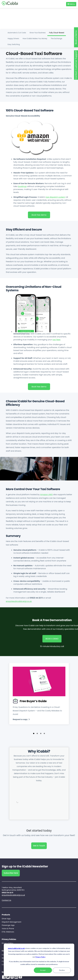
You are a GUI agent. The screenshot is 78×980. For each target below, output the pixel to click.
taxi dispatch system (56, 197)
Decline (62, 970)
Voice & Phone (8, 929)
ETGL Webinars (8, 932)
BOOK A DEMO (52, 639)
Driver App (6, 919)
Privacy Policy (40, 957)
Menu (71, 4)
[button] (37, 733)
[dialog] (39, 960)
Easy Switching (14, 44)
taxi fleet (56, 340)
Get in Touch (39, 846)
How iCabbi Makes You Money (35, 39)
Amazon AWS (46, 495)
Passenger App (8, 925)
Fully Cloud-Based (57, 33)
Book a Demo (76, 37)
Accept (43, 970)
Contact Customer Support (76, 65)
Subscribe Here (11, 873)
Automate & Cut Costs (17, 33)
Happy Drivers (13, 39)
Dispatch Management (12, 922)
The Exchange (56, 39)
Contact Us (6, 900)
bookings (22, 186)
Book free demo (39, 215)
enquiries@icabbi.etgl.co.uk (19, 601)
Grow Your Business (38, 33)
